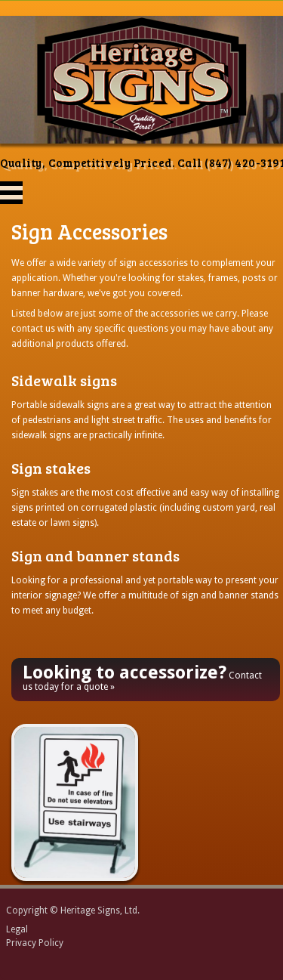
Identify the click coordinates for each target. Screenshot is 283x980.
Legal (17, 929)
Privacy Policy (35, 943)
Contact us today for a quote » (142, 677)
